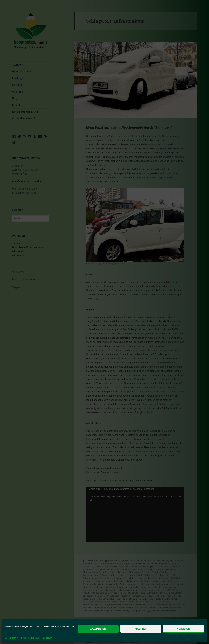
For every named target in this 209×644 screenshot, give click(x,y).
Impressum (47, 638)
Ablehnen (141, 629)
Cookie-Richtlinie (12, 638)
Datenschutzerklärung (31, 638)
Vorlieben (184, 629)
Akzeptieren (98, 629)
